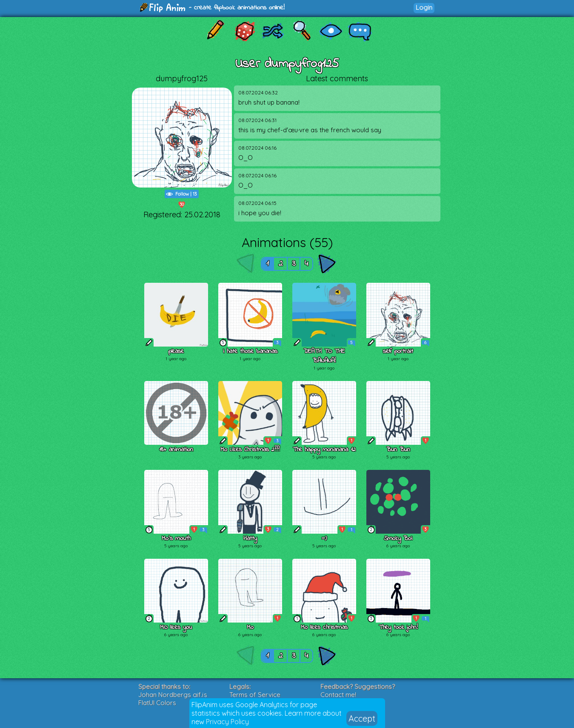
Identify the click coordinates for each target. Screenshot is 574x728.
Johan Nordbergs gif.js (173, 695)
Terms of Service (255, 695)
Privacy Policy (227, 722)
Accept (362, 718)
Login (424, 7)
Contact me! (338, 695)
